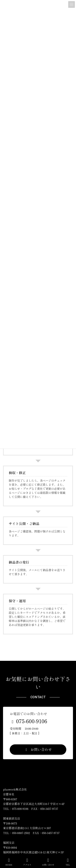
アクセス (27, 862)
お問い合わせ (48, 862)
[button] (38, 750)
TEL (68, 862)
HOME (9, 862)
